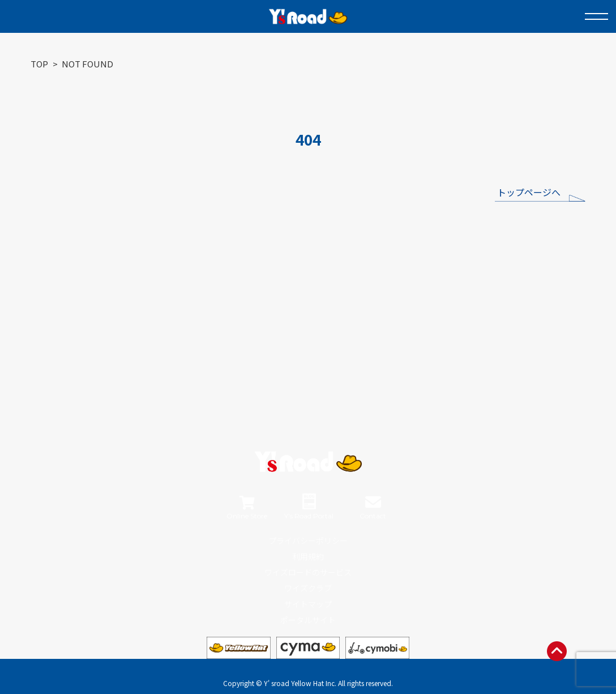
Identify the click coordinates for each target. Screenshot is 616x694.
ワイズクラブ (308, 588)
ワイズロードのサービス (308, 572)
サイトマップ (308, 604)
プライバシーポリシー (308, 540)
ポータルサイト (308, 620)
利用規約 (308, 556)
